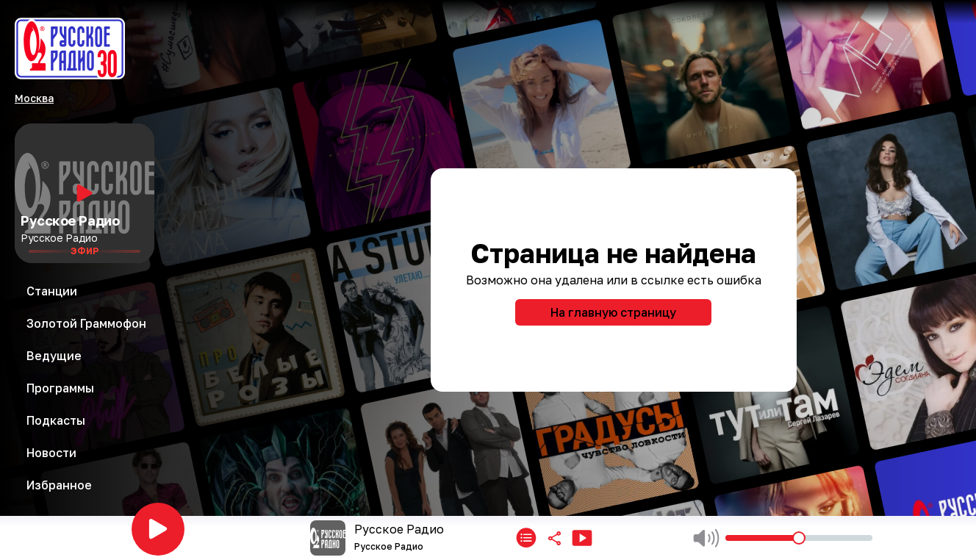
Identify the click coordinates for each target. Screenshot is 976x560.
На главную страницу (613, 312)
